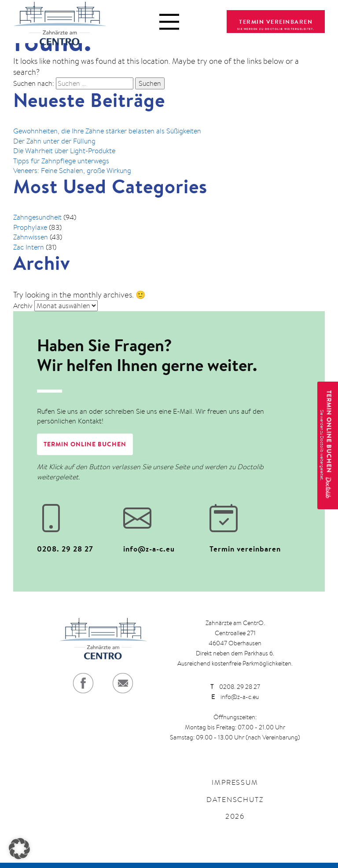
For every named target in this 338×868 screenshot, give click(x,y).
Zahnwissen (31, 237)
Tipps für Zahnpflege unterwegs (61, 161)
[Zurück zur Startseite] (60, 22)
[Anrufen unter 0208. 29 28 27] (79, 525)
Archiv (23, 306)
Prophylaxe (30, 227)
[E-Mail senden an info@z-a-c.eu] (165, 525)
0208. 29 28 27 (235, 687)
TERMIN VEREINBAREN (276, 22)
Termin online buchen (85, 444)
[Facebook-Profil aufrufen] (83, 683)
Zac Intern (29, 247)
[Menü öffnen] (169, 22)
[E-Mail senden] (123, 683)
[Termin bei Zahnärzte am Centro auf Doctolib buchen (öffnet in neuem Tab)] (252, 525)
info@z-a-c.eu (235, 697)
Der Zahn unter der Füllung (54, 141)
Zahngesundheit (37, 217)
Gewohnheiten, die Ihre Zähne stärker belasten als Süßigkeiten (107, 131)
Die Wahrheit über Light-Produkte (64, 151)
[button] (19, 849)
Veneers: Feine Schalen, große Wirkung (72, 171)
